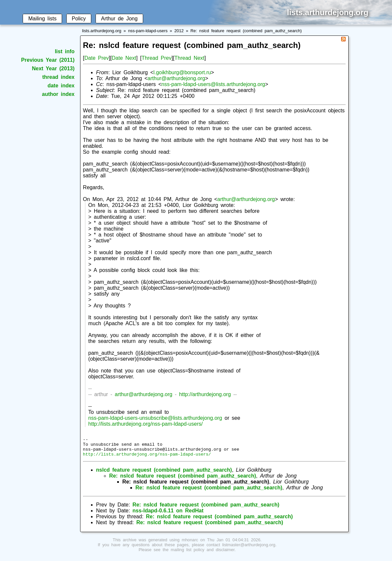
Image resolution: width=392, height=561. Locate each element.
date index (61, 86)
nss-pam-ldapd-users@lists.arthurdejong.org (213, 84)
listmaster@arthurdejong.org (249, 549)
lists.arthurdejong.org (102, 31)
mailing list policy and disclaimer (203, 554)
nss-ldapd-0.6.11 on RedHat (168, 515)
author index (58, 94)
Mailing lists (42, 19)
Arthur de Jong (119, 19)
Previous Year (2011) (48, 60)
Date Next (124, 58)
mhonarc (190, 544)
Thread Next (189, 58)
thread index (58, 77)
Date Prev (97, 58)
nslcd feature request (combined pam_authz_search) (164, 474)
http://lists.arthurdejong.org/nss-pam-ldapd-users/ (146, 424)
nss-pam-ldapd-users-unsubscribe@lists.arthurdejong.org (155, 418)
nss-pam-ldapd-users (148, 31)
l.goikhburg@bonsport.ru (182, 72)
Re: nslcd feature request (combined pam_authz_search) (246, 31)
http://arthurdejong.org (205, 394)
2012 (179, 31)
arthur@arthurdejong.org (176, 78)
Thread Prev (156, 58)
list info (65, 51)
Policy (79, 19)
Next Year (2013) (53, 68)
